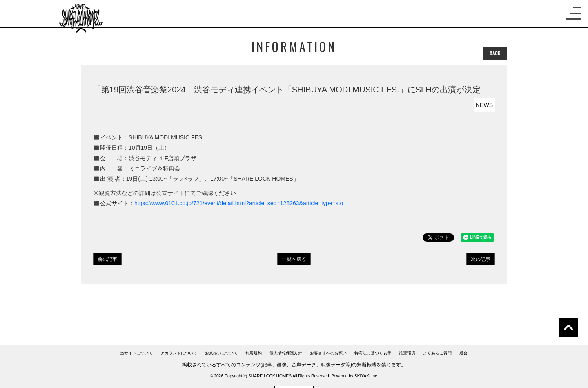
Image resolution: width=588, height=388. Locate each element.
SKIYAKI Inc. (366, 376)
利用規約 (254, 353)
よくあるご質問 (437, 353)
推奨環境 (407, 353)
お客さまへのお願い (328, 353)
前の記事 (107, 259)
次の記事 (481, 259)
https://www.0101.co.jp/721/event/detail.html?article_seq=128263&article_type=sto (239, 203)
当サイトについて (136, 353)
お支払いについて (221, 353)
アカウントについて (179, 353)
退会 (463, 353)
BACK (495, 53)
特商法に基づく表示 (373, 353)
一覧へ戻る (294, 259)
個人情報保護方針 (286, 353)
